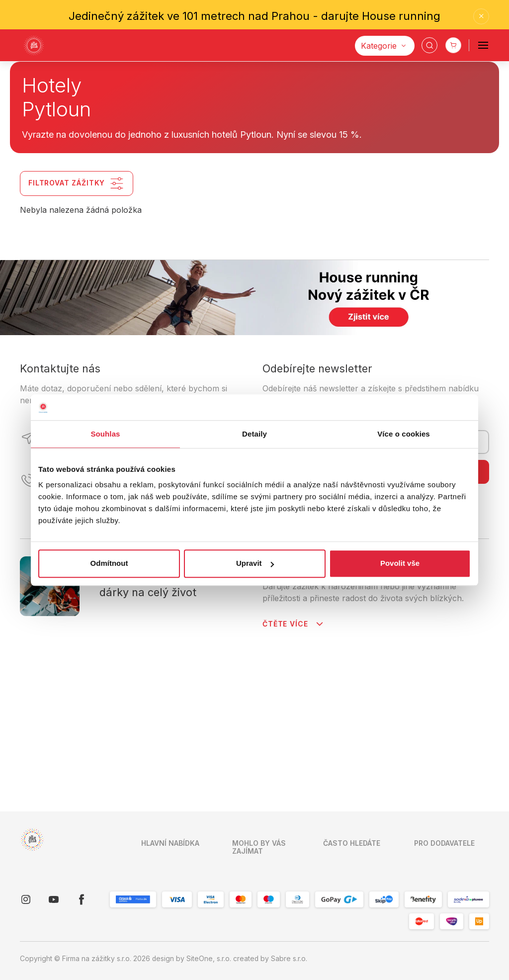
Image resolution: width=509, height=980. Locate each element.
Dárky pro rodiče (351, 781)
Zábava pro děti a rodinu (352, 833)
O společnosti (164, 812)
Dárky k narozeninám (358, 766)
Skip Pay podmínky (263, 815)
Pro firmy (156, 797)
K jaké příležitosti (260, 862)
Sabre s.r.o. (289, 959)
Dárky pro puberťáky (358, 734)
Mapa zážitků (163, 781)
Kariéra (153, 750)
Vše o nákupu (164, 766)
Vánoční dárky (346, 750)
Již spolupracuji (440, 719)
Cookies (155, 828)
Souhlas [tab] (105, 434)
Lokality (245, 831)
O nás (151, 734)
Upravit (255, 564)
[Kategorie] (385, 46)
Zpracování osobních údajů (267, 733)
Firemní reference (261, 753)
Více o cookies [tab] (404, 434)
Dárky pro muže (349, 854)
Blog (240, 785)
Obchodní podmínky (265, 712)
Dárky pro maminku (355, 719)
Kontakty (155, 719)
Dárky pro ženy (349, 797)
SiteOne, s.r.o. (209, 959)
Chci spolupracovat (446, 704)
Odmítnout (109, 564)
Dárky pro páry (348, 812)
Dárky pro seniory (353, 704)
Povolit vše (400, 564)
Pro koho (247, 847)
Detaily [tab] (254, 434)
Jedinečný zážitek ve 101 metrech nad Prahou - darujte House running (254, 16)
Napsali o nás (254, 769)
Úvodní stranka (166, 704)
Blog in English (256, 800)
